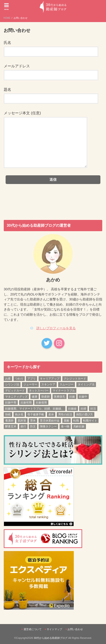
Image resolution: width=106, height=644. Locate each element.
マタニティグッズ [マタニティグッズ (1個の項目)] (16, 397)
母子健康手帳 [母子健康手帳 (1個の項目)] (36, 414)
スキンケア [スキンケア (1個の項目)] (48, 384)
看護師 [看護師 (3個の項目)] (9, 421)
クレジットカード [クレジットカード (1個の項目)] (75, 379)
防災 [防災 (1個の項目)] (33, 426)
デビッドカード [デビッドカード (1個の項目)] (15, 391)
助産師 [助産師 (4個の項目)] (46, 397)
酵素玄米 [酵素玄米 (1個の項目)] (11, 426)
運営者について (33, 629)
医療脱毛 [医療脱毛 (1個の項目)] (60, 397)
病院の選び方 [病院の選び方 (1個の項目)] (85, 414)
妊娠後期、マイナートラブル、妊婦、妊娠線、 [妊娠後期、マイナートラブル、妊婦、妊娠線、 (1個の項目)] (35, 409)
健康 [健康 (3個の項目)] (35, 397)
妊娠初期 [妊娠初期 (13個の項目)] (26, 402)
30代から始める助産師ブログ (51, 638)
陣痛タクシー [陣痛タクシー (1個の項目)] (48, 426)
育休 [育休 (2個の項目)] (33, 421)
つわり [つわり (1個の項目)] (19, 379)
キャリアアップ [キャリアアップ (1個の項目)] (50, 379)
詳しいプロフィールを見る (56, 328)
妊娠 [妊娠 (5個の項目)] (72, 397)
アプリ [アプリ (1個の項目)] (32, 379)
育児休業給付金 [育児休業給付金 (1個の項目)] (50, 421)
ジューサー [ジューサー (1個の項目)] (30, 384)
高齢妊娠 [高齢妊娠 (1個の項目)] (79, 426)
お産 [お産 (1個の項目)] (8, 379)
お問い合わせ (75, 629)
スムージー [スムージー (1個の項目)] (67, 384)
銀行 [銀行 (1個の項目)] (23, 426)
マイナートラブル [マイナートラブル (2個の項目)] (64, 391)
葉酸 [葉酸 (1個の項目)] (67, 421)
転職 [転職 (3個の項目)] (76, 421)
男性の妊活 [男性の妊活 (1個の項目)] (65, 414)
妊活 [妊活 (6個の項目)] (93, 409)
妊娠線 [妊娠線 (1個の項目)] (72, 409)
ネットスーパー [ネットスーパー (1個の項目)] (39, 391)
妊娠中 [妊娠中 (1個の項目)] (83, 397)
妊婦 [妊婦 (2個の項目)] (83, 409)
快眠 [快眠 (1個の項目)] (8, 414)
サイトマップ (54, 629)
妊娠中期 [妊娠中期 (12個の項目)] (11, 402)
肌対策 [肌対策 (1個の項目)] (22, 421)
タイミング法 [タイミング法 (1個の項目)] (86, 384)
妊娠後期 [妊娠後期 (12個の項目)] (41, 402)
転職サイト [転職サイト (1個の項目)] (90, 421)
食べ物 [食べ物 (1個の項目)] (65, 426)
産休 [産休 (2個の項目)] (51, 414)
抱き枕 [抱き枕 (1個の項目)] (19, 414)
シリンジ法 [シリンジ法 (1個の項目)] (12, 384)
